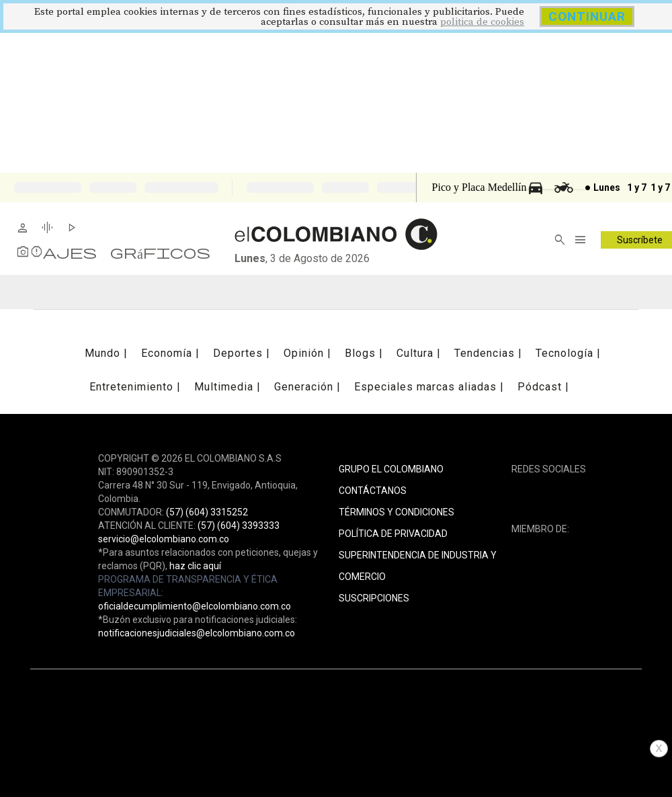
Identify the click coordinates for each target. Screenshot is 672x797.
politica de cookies (482, 22)
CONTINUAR (587, 16)
